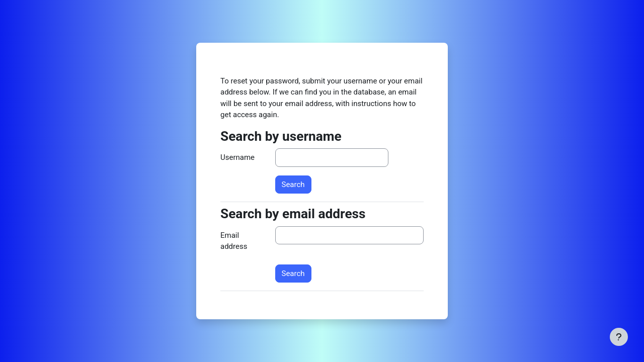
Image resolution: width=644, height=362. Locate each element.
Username (237, 157)
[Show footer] (619, 337)
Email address (234, 241)
